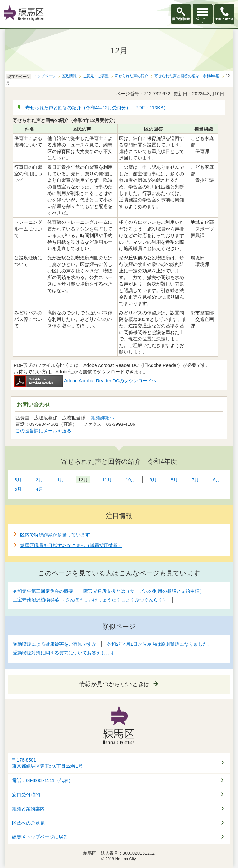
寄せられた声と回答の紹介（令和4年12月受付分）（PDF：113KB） (97, 108)
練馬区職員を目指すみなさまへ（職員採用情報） (71, 545)
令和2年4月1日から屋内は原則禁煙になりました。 (159, 644)
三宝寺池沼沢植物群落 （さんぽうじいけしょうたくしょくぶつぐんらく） (90, 600)
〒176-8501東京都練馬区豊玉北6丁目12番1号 (47, 763)
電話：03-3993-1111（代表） (43, 780)
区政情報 (69, 76)
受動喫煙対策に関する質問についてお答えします (64, 653)
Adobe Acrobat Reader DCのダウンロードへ (85, 381)
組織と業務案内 (28, 809)
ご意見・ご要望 (96, 76)
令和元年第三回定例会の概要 (43, 591)
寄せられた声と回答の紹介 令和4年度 (187, 76)
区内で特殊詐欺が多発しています (55, 535)
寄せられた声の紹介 (131, 76)
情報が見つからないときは (114, 684)
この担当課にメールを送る (43, 431)
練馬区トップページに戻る (40, 837)
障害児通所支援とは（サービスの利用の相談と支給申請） (144, 591)
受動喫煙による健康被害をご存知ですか (55, 644)
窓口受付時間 (26, 795)
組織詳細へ (103, 418)
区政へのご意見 (28, 823)
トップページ (45, 76)
